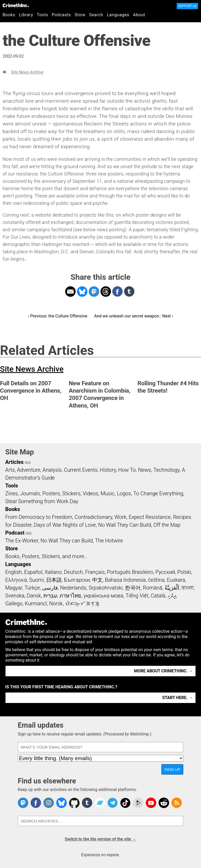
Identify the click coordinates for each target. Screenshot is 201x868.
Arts (10, 470)
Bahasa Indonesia (125, 580)
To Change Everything (158, 493)
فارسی (50, 588)
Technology (166, 470)
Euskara (176, 580)
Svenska (15, 596)
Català (158, 596)
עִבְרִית (50, 596)
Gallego (14, 603)
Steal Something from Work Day (42, 501)
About (139, 15)
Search (96, 15)
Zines (12, 493)
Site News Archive (27, 72)
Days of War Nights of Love (65, 525)
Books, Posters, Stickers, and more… (46, 556)
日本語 (54, 580)
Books (9, 15)
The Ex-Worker (22, 541)
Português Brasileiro (130, 572)
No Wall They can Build (67, 541)
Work (121, 517)
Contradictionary (93, 517)
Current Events (81, 470)
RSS (28, 463)
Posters (51, 493)
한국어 (133, 588)
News (144, 470)
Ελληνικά (16, 580)
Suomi (36, 580)
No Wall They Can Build (125, 525)
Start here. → (178, 698)
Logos (124, 493)
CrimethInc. (16, 5)
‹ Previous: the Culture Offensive (57, 316)
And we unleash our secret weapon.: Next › (134, 316)
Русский (165, 572)
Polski (184, 572)
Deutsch (73, 572)
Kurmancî (36, 603)
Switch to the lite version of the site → (100, 839)
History (108, 470)
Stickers (71, 493)
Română (153, 588)
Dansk (34, 596)
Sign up (172, 769)
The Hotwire (109, 541)
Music (107, 493)
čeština (156, 580)
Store (80, 15)
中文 (97, 580)
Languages (118, 15)
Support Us (187, 6)
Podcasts (61, 15)
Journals (30, 493)
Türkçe (32, 588)
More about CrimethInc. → (163, 671)
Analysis (52, 470)
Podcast (15, 533)
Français (95, 572)
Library (26, 15)
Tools (43, 15)
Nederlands (73, 588)
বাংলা (188, 588)
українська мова (103, 596)
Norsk (56, 603)
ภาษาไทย (70, 596)
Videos (91, 493)
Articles (14, 462)
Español (33, 572)
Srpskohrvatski (106, 588)
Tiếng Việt (137, 596)
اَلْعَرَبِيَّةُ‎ (172, 588)
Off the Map (167, 525)
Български (77, 580)
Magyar (14, 588)
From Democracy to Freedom (39, 517)
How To (127, 470)
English (14, 572)
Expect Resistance (150, 517)
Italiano (53, 572)
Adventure (29, 470)
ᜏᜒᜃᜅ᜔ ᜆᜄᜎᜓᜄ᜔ (82, 603)
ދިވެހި (172, 596)
